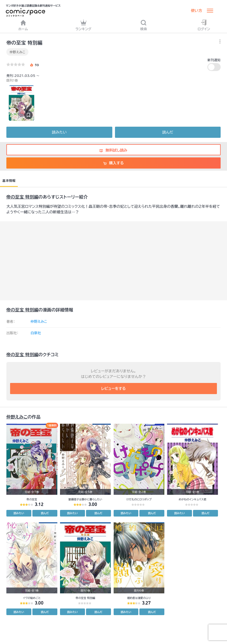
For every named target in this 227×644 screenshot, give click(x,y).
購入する (113, 163)
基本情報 (9, 180)
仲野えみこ (17, 52)
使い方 (196, 11)
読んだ (168, 132)
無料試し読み (113, 150)
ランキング (83, 25)
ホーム (23, 25)
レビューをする (113, 389)
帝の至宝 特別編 (22, 197)
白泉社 (36, 333)
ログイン (204, 25)
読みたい (59, 132)
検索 (144, 25)
